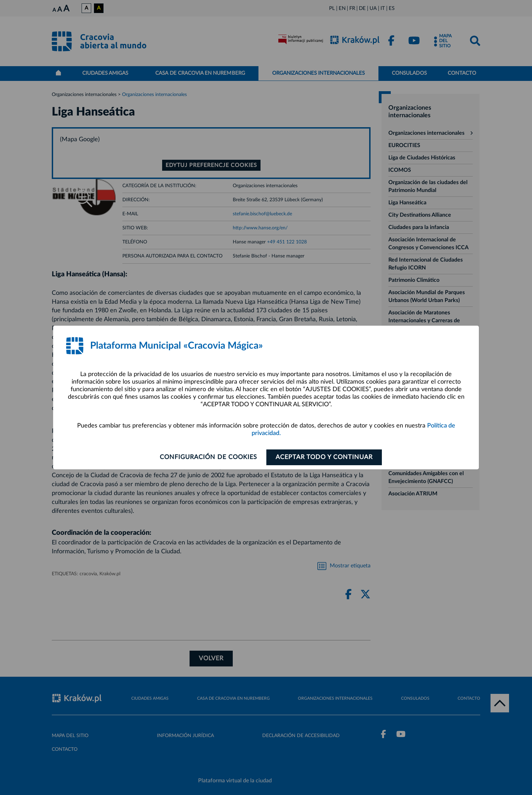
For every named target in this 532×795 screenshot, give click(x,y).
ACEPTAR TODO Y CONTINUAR (324, 457)
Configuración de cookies (208, 457)
